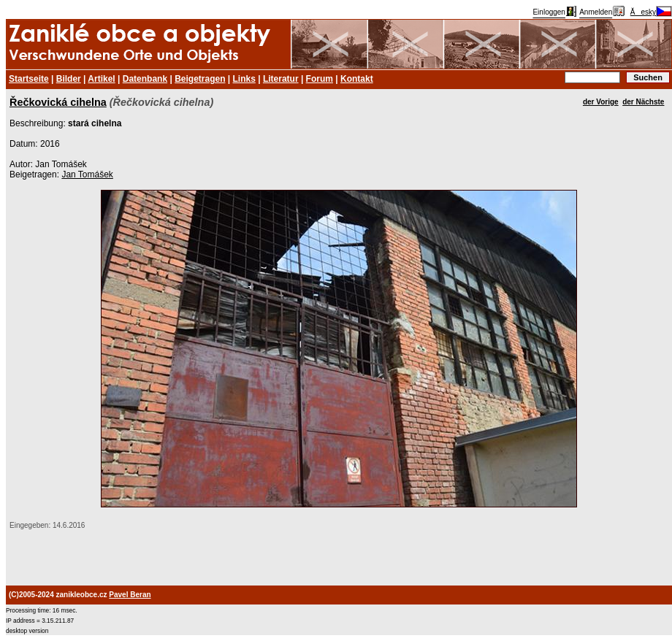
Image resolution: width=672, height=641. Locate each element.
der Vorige (601, 102)
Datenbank (145, 79)
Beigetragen (200, 79)
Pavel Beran (130, 595)
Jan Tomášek (87, 174)
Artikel (101, 79)
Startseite (29, 79)
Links (244, 79)
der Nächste (643, 102)
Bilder (69, 79)
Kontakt (357, 79)
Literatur (281, 79)
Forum (320, 79)
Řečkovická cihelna (58, 102)
